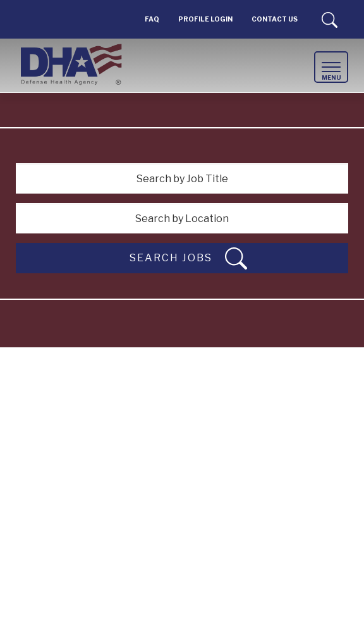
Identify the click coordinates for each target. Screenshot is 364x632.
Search (329, 20)
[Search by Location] (182, 218)
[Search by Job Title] (182, 178)
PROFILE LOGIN (205, 19)
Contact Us (275, 19)
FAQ (152, 19)
